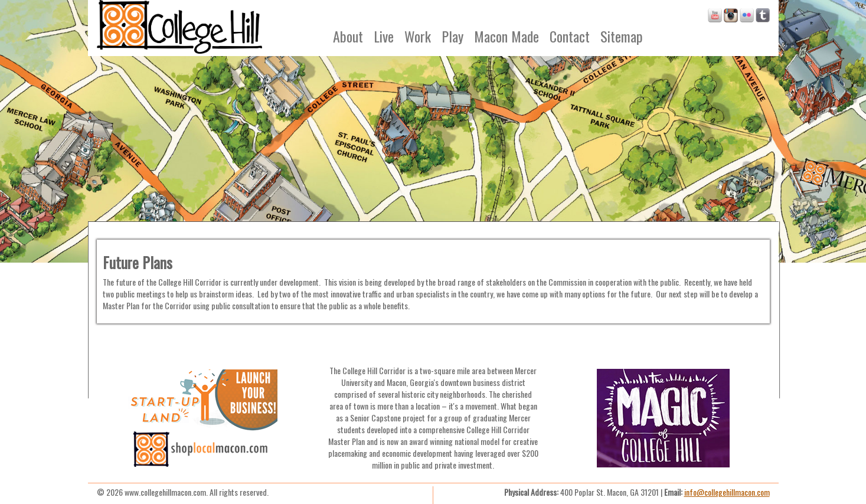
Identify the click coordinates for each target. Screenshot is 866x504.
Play (452, 36)
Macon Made (506, 36)
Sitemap (622, 36)
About (348, 36)
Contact (570, 36)
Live (384, 36)
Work (418, 36)
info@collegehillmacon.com (727, 492)
